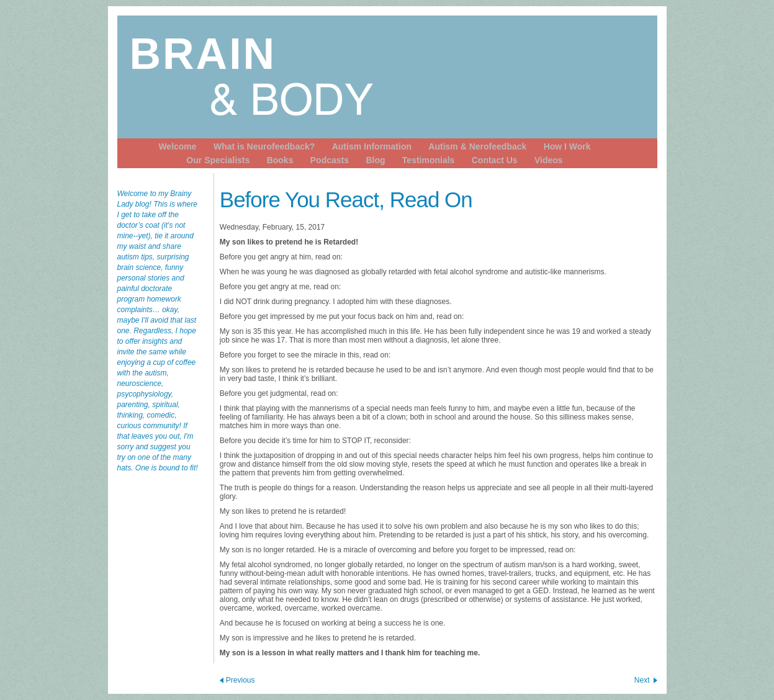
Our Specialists (218, 160)
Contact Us (495, 160)
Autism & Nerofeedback (477, 146)
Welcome (177, 146)
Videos (549, 160)
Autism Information (372, 146)
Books (280, 160)
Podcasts (330, 160)
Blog (375, 160)
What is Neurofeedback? (264, 146)
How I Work (567, 146)
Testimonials (429, 160)
